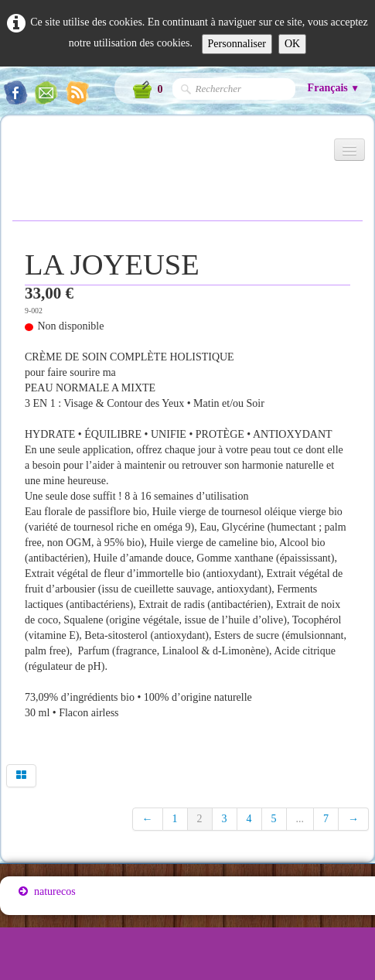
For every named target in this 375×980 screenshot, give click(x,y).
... (300, 819)
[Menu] (349, 150)
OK (292, 44)
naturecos (47, 891)
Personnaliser (237, 44)
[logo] (18, 156)
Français (334, 88)
